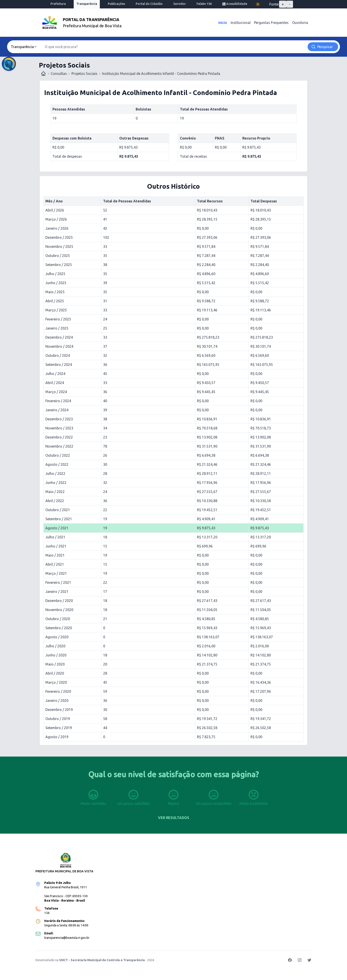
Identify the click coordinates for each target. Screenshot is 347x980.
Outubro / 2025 (58, 256)
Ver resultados (174, 818)
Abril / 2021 (55, 564)
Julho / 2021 (55, 537)
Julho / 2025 (55, 274)
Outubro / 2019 (58, 719)
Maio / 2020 (55, 664)
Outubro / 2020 (58, 619)
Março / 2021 (56, 573)
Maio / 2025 (55, 292)
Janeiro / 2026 (57, 228)
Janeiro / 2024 (57, 410)
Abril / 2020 (55, 673)
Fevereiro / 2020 (58, 691)
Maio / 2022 (55, 492)
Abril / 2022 (55, 501)
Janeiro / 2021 (57, 592)
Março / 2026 (56, 219)
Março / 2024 (56, 392)
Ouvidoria (300, 23)
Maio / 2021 (55, 555)
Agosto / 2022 (57, 464)
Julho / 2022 (55, 474)
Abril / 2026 (55, 210)
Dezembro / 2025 (59, 237)
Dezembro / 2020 (59, 601)
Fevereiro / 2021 (58, 582)
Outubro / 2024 (58, 355)
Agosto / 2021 (57, 528)
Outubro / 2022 (58, 455)
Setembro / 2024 (59, 365)
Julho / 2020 (55, 646)
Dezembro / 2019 (59, 710)
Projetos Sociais (84, 74)
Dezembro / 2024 (59, 337)
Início (223, 23)
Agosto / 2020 (57, 637)
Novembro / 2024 (59, 346)
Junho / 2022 (56, 483)
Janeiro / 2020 (57, 701)
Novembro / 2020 (59, 610)
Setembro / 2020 (59, 628)
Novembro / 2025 (59, 246)
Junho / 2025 (56, 283)
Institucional (241, 23)
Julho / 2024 (55, 374)
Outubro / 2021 (58, 510)
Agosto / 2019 (57, 737)
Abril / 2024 (55, 383)
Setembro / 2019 (59, 728)
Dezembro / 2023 (59, 419)
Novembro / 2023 (59, 428)
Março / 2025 (56, 310)
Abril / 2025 (55, 301)
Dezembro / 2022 (59, 437)
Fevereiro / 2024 (58, 401)
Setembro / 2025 (59, 265)
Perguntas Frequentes (271, 23)
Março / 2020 (56, 682)
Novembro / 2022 (59, 446)
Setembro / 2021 (59, 519)
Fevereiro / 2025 (58, 319)
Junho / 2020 (56, 655)
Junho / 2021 (56, 546)
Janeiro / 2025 (57, 328)
